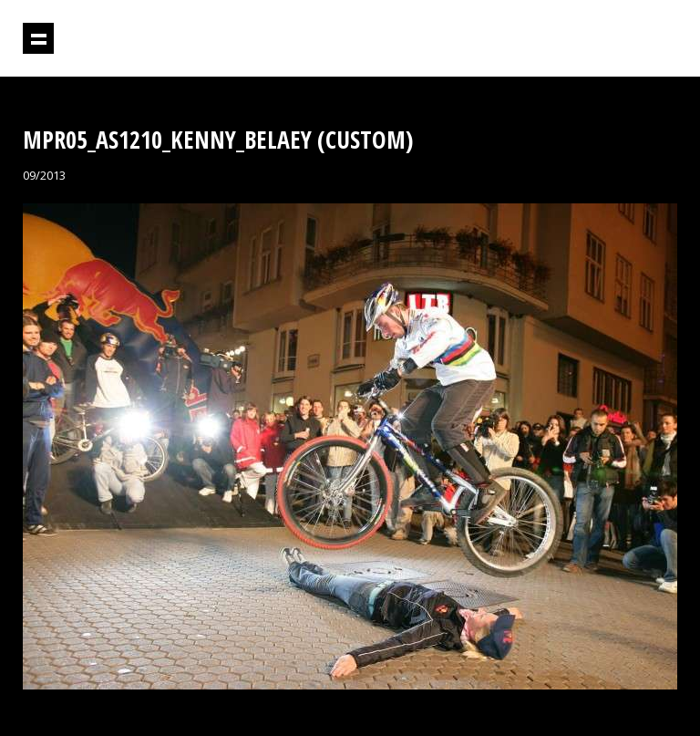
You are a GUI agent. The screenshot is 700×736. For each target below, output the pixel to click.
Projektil (599, 39)
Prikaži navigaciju (38, 38)
